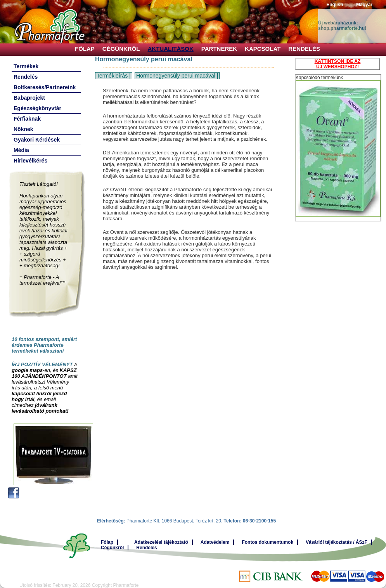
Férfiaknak (27, 119)
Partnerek (219, 49)
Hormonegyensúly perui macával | (177, 76)
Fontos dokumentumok (267, 542)
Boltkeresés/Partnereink (45, 87)
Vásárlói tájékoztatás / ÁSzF (337, 542)
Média (21, 150)
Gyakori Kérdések (37, 140)
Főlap (85, 49)
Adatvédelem (215, 542)
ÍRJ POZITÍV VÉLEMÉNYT (42, 364)
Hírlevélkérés (30, 161)
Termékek (26, 66)
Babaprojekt (29, 98)
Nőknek (23, 129)
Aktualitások (171, 49)
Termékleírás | (114, 76)
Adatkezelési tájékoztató (161, 542)
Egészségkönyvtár (37, 108)
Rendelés (304, 49)
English (335, 5)
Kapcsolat (263, 49)
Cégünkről (121, 49)
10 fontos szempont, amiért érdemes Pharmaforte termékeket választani (44, 345)
